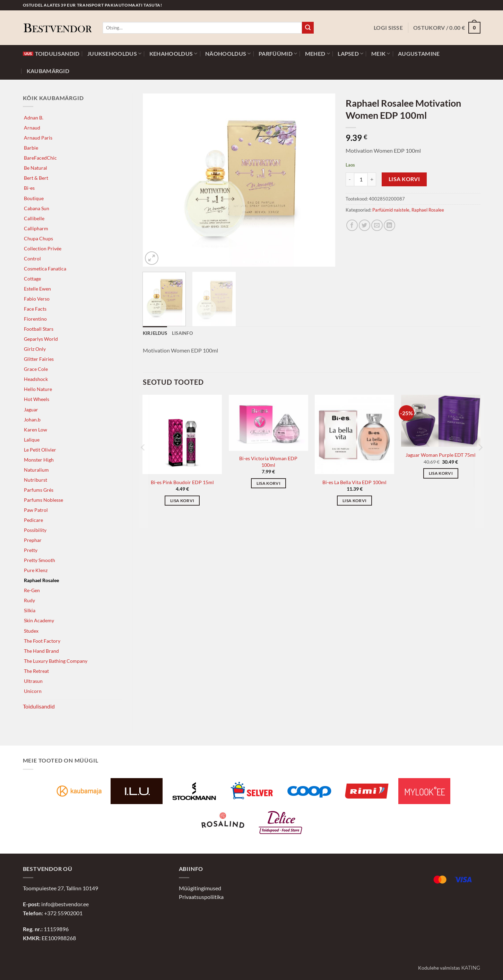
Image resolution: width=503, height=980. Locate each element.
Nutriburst (36, 480)
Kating (471, 968)
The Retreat (36, 671)
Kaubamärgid (48, 71)
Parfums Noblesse (44, 500)
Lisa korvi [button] (182, 501)
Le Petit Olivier (40, 450)
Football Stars (39, 329)
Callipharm (36, 228)
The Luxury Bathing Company (56, 661)
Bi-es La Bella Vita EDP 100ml (354, 482)
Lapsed (350, 54)
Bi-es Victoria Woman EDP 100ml (268, 462)
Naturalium (36, 470)
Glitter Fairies (39, 359)
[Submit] (308, 28)
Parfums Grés (39, 490)
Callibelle (34, 218)
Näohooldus (228, 54)
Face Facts (35, 309)
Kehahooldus (174, 54)
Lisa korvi (404, 179)
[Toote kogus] (361, 179)
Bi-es (29, 188)
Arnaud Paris (38, 138)
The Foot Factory (42, 641)
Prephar (33, 540)
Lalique (32, 440)
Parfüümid (278, 54)
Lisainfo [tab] (182, 333)
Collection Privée (43, 248)
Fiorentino (35, 319)
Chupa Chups (38, 238)
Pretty (31, 550)
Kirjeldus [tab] (155, 333)
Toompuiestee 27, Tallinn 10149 (60, 888)
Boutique (34, 198)
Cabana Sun (37, 208)
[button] (388, 28)
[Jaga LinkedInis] (389, 225)
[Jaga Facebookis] (352, 225)
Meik (381, 54)
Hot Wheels (37, 399)
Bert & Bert (36, 178)
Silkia (30, 610)
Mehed (318, 54)
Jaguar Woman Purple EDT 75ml (441, 455)
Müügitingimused (200, 888)
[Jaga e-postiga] (377, 225)
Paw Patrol (36, 510)
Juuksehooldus (115, 54)
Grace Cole (36, 369)
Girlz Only (35, 349)
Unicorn (33, 691)
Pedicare (33, 520)
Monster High (39, 460)
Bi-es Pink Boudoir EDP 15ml (182, 482)
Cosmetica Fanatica (45, 269)
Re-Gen (32, 590)
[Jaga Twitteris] (365, 225)
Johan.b (32, 420)
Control (32, 259)
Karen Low (36, 430)
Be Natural (36, 168)
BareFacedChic (40, 158)
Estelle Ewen (37, 289)
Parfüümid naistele (391, 210)
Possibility (35, 530)
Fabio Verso (37, 299)
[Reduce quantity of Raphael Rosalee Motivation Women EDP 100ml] (350, 179)
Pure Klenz (36, 570)
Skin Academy (39, 620)
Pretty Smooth (40, 560)
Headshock (36, 379)
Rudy (29, 600)
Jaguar (31, 409)
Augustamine (419, 54)
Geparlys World (41, 339)
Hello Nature (38, 389)
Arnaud (32, 128)
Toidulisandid (51, 54)
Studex (31, 631)
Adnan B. (34, 118)
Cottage (32, 279)
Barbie (31, 148)
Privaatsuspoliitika (201, 897)
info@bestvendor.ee (65, 904)
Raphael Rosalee (41, 580)
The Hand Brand (41, 651)
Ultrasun (33, 681)
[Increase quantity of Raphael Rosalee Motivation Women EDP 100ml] (372, 179)
